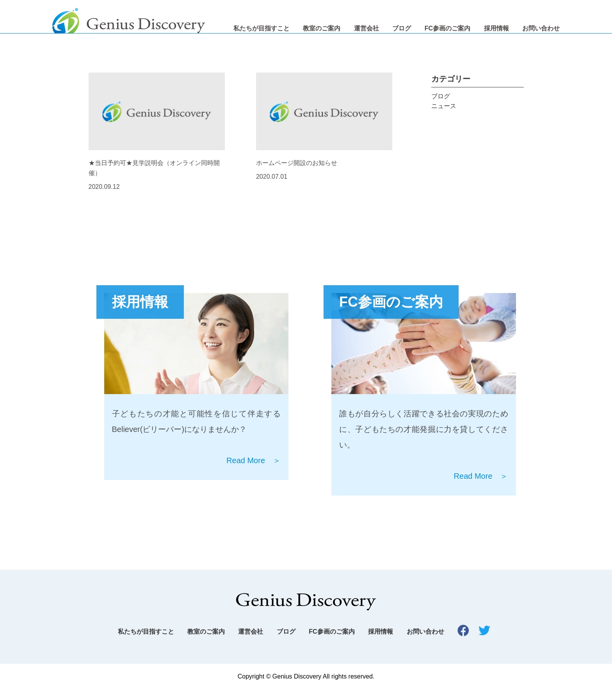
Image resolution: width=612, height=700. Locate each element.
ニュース (444, 117)
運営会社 (366, 28)
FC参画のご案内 (447, 28)
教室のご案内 (322, 28)
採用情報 (496, 28)
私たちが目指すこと (262, 28)
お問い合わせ (541, 28)
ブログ (402, 28)
